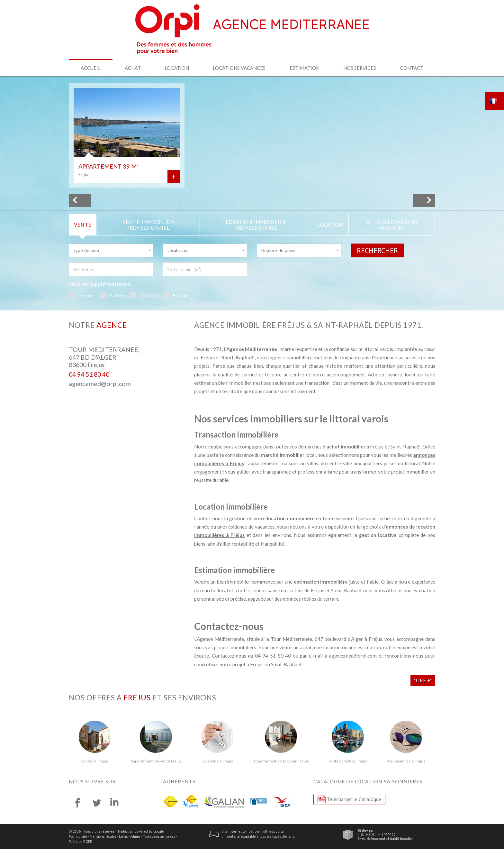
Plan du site (78, 836)
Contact (412, 68)
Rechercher (377, 250)
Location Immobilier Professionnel (256, 225)
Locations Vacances (239, 68)
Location (177, 68)
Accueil (91, 68)
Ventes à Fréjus (95, 761)
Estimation (305, 68)
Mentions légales (103, 836)
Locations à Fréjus (217, 761)
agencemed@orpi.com (100, 384)
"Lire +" (423, 680)
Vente (83, 225)
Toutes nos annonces (159, 836)
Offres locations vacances (392, 225)
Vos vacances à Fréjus (406, 761)
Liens (123, 836)
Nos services (360, 68)
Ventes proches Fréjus (348, 761)
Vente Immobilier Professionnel (148, 225)
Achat (133, 68)
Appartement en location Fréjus (281, 761)
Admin (135, 836)
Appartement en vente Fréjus (156, 761)
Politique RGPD (81, 842)
